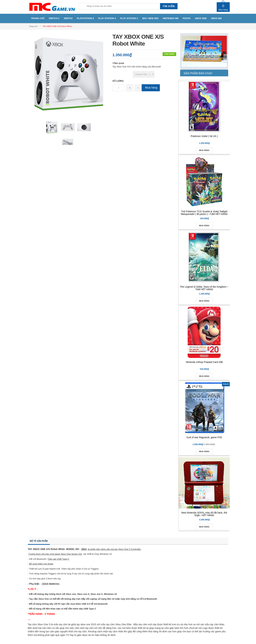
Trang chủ (33, 26)
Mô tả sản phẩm (39, 541)
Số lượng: (118, 81)
